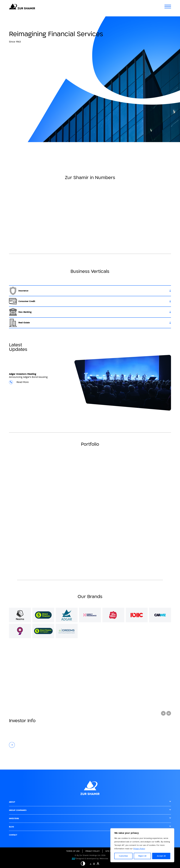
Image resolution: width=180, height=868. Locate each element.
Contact (13, 835)
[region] (142, 845)
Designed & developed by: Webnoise (90, 859)
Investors (14, 819)
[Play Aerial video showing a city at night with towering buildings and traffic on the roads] (163, 713)
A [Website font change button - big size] (98, 863)
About (12, 802)
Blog (11, 827)
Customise (123, 856)
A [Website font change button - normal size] (91, 864)
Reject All (142, 856)
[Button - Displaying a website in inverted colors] (84, 864)
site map (110, 851)
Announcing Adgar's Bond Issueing (41, 380)
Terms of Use (73, 851)
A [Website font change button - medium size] (94, 864)
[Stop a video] (169, 713)
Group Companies (18, 810)
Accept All (161, 856)
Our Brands (90, 597)
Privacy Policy (139, 849)
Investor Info (22, 721)
